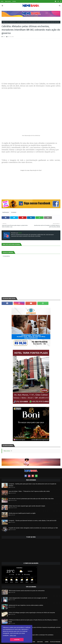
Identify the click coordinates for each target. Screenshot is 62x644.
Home (2, 1)
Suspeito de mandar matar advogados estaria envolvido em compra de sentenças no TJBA (33, 528)
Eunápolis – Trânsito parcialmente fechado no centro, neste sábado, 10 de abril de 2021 (33, 521)
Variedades (14, 212)
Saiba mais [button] (13, 635)
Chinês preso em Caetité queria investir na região (22, 513)
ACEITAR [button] (17, 640)
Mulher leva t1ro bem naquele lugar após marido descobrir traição (27, 506)
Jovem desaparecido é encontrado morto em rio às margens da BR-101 (28, 598)
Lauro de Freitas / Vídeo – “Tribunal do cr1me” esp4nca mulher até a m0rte (29, 491)
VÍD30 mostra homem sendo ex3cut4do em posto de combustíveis (27, 591)
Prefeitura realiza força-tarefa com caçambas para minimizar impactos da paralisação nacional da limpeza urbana (35, 628)
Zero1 (4, 37)
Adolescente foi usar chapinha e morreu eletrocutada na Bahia (26, 605)
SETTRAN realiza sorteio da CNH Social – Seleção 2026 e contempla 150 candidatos (31, 635)
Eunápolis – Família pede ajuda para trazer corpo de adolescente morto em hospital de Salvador (32, 485)
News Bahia (7, 451)
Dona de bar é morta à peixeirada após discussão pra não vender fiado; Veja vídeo (31, 499)
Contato (14, 1)
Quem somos (8, 1)
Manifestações (13, 22)
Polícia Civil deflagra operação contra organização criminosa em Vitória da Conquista (32, 613)
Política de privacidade (55, 642)
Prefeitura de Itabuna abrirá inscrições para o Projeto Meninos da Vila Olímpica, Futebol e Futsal (33, 621)
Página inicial (6, 22)
